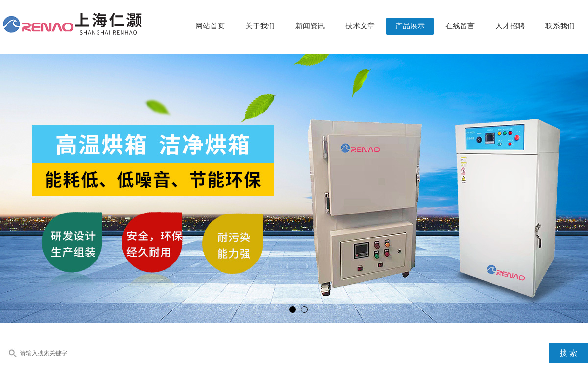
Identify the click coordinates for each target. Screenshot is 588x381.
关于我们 (260, 26)
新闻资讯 (310, 26)
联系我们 (560, 26)
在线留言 (460, 26)
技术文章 (360, 26)
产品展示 (410, 26)
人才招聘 (510, 26)
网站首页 (210, 26)
